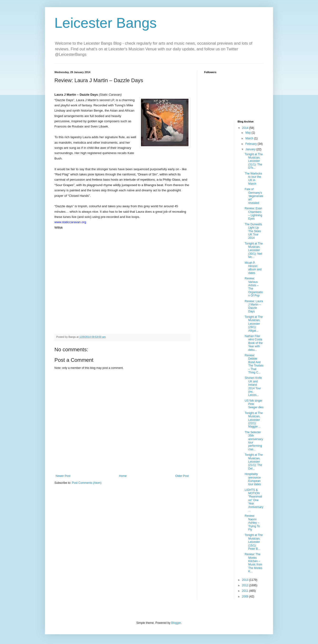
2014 (246, 128)
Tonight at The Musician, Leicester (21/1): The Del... (254, 462)
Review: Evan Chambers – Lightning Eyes (253, 214)
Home (123, 476)
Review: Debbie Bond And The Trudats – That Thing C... (254, 364)
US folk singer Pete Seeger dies (254, 404)
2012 (246, 585)
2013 (246, 580)
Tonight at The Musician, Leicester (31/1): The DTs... (254, 161)
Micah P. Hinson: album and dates (253, 268)
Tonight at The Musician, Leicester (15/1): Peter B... (254, 542)
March (250, 138)
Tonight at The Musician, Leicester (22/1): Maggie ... (254, 420)
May (248, 133)
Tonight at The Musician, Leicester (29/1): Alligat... (254, 324)
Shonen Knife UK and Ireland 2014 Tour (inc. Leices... (253, 386)
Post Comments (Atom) (87, 483)
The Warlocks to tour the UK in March (253, 179)
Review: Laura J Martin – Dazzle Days (254, 306)
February (251, 144)
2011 (246, 591)
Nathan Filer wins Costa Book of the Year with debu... (254, 343)
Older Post (182, 476)
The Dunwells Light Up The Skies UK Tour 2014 (253, 231)
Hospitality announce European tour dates (253, 479)
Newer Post (63, 476)
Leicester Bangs (106, 23)
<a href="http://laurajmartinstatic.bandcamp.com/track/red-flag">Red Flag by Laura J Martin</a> (122, 247)
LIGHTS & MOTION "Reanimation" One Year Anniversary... (254, 500)
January (251, 149)
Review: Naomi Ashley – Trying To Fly (252, 523)
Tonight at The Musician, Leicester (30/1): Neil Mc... (254, 250)
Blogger (176, 623)
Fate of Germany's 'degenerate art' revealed (254, 196)
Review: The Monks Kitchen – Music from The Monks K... (253, 563)
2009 (246, 597)
